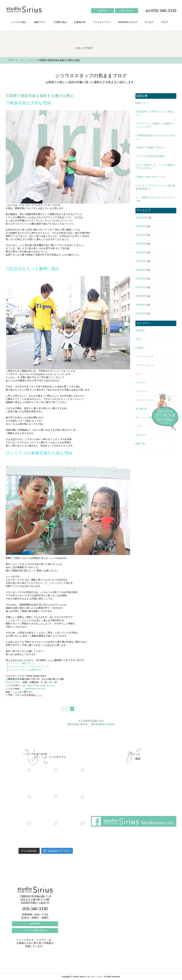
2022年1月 (141, 279)
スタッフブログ (27, 60)
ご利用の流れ (60, 22)
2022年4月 (141, 270)
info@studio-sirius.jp (35, 689)
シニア (139, 426)
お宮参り (140, 348)
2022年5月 (141, 261)
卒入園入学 (141, 409)
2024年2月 (141, 252)
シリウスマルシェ (145, 365)
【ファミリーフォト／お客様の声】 (24, 670)
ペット (139, 374)
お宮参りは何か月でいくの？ (150, 177)
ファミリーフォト (145, 400)
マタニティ (141, 383)
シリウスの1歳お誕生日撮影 (150, 156)
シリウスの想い (19, 22)
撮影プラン (40, 22)
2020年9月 (141, 296)
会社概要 (118, 739)
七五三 (139, 339)
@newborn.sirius (103, 724)
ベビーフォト (142, 391)
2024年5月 (141, 226)
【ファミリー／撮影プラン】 (21, 663)
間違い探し (141, 444)
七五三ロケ (141, 435)
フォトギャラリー (102, 22)
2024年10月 (142, 218)
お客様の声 (80, 22)
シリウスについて (145, 356)
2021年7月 (141, 287)
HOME (11, 60)
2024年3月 (141, 244)
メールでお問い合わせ (35, 930)
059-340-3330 (13, 682)
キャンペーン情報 (145, 417)
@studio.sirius (77, 724)
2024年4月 (141, 235)
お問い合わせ (127, 11)
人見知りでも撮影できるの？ (150, 147)
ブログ (164, 22)
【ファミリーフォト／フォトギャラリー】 (28, 667)
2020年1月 (141, 313)
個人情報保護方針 (162, 739)
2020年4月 (141, 305)
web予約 (103, 11)
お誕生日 (140, 330)
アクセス (149, 22)
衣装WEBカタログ (128, 22)
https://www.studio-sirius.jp (41, 685)
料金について (142, 103)
